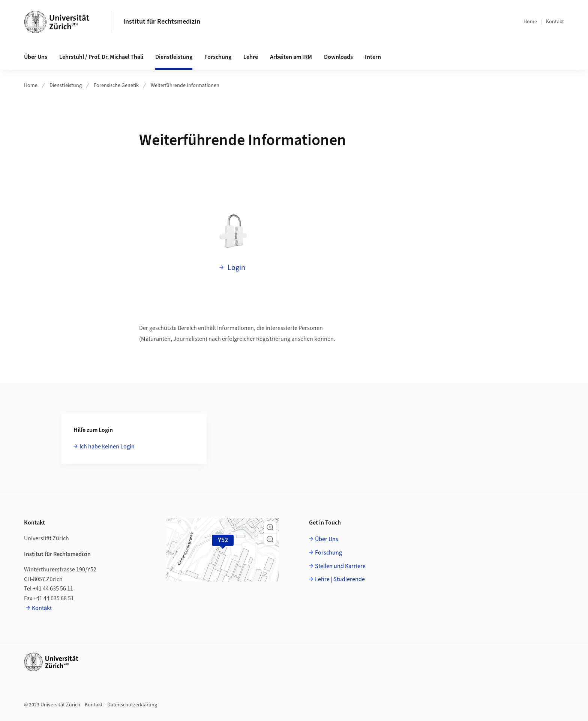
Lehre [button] (251, 57)
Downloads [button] (338, 57)
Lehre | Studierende (340, 579)
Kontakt (555, 22)
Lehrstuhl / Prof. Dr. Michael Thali (101, 57)
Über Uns (327, 539)
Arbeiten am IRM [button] (291, 57)
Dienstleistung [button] (174, 57)
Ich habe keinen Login (107, 447)
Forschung (328, 553)
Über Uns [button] (36, 57)
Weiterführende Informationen (185, 85)
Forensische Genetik (116, 85)
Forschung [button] (218, 57)
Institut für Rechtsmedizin (162, 22)
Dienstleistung (66, 85)
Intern (373, 57)
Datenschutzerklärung (132, 705)
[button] (270, 527)
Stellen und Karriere (340, 566)
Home (530, 22)
